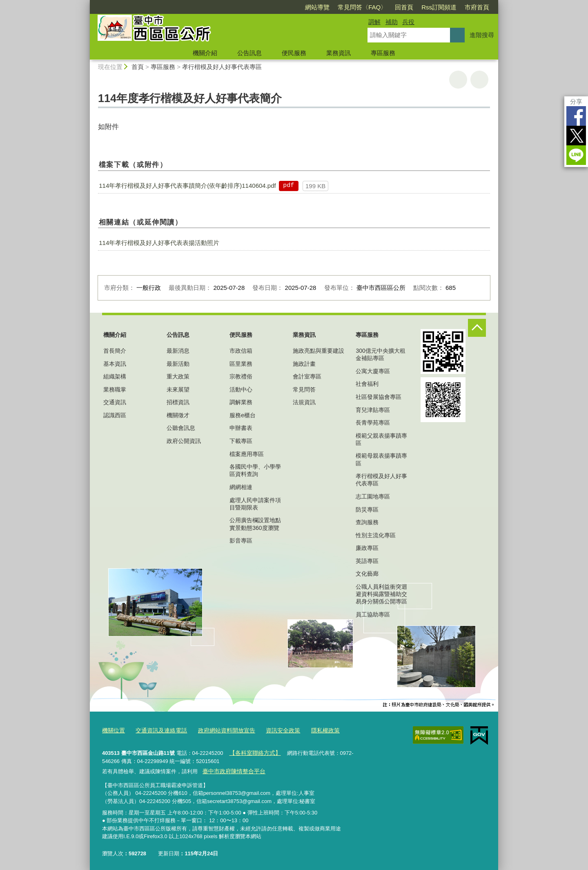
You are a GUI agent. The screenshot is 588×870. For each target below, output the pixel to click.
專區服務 (383, 53)
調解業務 (241, 402)
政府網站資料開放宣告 (219, 730)
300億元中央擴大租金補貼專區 (380, 354)
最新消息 (178, 351)
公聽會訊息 (181, 428)
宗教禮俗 (241, 376)
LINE (576, 155)
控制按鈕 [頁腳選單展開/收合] (477, 328)
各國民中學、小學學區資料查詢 (255, 470)
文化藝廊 (367, 574)
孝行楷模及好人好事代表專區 (222, 67)
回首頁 (404, 7)
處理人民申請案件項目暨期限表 (255, 504)
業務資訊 (339, 53)
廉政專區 (367, 548)
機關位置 (113, 730)
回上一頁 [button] (479, 80)
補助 (392, 22)
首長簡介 (115, 351)
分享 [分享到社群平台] (576, 101)
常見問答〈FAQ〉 (362, 7)
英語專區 (367, 561)
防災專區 (367, 510)
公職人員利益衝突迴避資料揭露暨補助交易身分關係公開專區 (381, 594)
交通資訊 (115, 402)
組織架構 (115, 376)
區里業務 (241, 364)
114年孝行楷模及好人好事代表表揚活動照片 (159, 243)
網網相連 (241, 487)
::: (86, 3)
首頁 (138, 67)
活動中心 (241, 389)
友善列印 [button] (458, 80)
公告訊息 (249, 53)
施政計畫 (304, 364)
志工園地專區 (373, 496)
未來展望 (178, 389)
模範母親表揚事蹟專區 (381, 459)
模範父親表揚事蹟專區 (381, 439)
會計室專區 (307, 376)
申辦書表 (241, 428)
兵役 (408, 22)
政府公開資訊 (184, 441)
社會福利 (367, 384)
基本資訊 (115, 364)
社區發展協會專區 (379, 397)
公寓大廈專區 (373, 371)
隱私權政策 (313, 730)
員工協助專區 (373, 614)
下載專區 (241, 441)
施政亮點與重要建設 (318, 351)
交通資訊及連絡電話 (158, 730)
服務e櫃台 (243, 415)
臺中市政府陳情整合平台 (231, 769)
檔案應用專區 (247, 454)
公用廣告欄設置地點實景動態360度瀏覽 (255, 524)
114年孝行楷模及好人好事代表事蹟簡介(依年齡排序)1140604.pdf (187, 186)
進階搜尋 (482, 35)
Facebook (576, 116)
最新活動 (178, 364)
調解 (374, 22)
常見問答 (304, 389)
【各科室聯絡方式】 (253, 751)
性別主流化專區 (376, 535)
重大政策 (178, 376)
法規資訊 (304, 402)
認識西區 (115, 415)
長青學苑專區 (373, 423)
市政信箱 (241, 351)
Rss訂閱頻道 (439, 7)
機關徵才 (178, 415)
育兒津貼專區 (373, 410)
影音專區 (241, 541)
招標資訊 (178, 402)
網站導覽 (317, 7)
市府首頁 (477, 7)
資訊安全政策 (272, 730)
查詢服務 (367, 522)
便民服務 (294, 53)
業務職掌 (115, 389)
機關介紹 (205, 53)
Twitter (576, 136)
